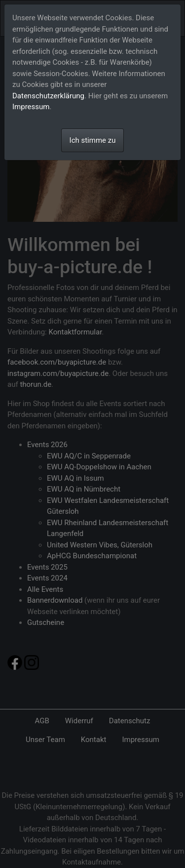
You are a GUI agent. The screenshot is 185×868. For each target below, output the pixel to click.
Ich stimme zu (93, 140)
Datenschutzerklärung (48, 96)
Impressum (31, 107)
